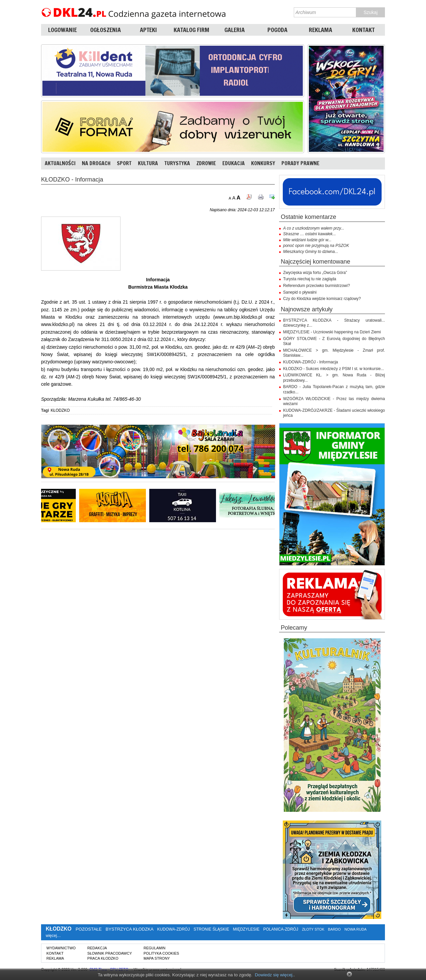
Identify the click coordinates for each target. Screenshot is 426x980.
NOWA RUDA (356, 929)
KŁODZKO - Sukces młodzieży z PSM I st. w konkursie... (334, 369)
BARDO (334, 929)
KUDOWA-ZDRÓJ (174, 929)
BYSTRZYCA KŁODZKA (129, 929)
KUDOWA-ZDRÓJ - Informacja (310, 362)
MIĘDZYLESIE (246, 929)
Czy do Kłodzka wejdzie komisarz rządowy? (322, 299)
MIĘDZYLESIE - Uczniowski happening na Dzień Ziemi (332, 332)
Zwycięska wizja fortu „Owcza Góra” (315, 273)
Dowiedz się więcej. (274, 975)
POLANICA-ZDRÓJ (281, 929)
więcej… (53, 936)
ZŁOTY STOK (313, 929)
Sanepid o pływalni (300, 292)
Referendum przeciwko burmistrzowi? (316, 286)
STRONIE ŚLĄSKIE (211, 929)
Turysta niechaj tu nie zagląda (310, 279)
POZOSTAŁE (88, 929)
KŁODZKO (60, 410)
